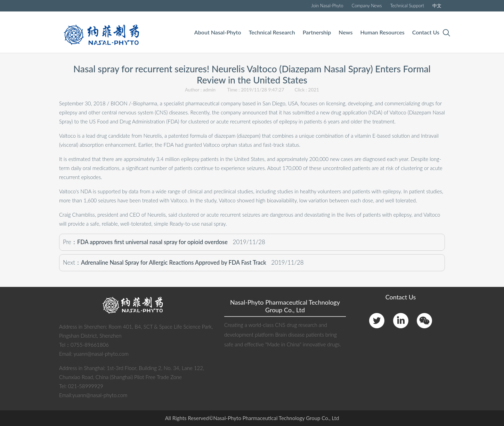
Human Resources (382, 32)
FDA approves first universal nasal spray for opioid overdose (152, 242)
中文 (437, 6)
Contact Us (426, 32)
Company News (367, 6)
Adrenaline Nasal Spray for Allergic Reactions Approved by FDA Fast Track (174, 263)
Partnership (317, 32)
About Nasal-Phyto (218, 32)
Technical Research (272, 32)
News (346, 32)
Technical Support (407, 6)
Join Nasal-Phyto (327, 6)
